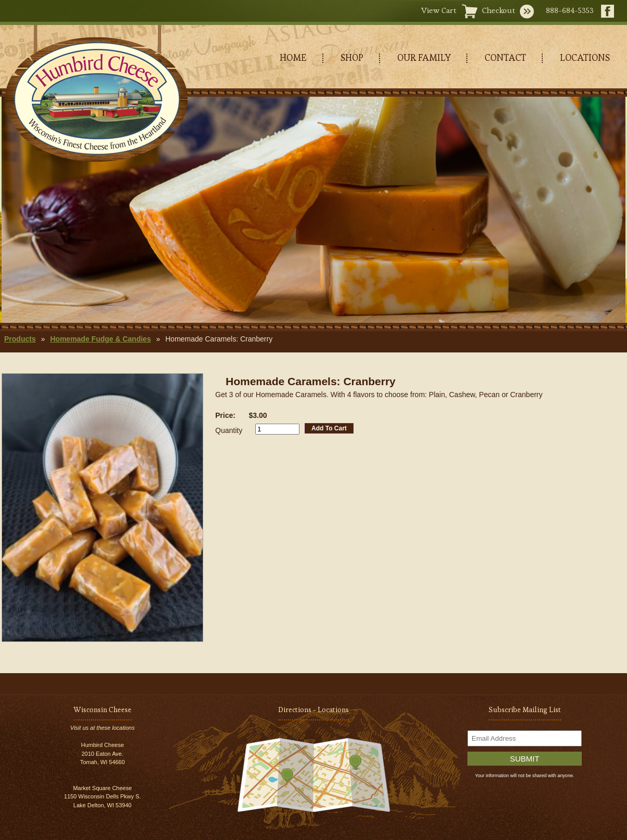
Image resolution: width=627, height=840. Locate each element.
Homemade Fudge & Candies (100, 339)
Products (20, 339)
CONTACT (505, 57)
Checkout (499, 10)
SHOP (352, 57)
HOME (293, 57)
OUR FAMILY (424, 57)
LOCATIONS (585, 57)
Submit (525, 759)
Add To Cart (329, 428)
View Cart (439, 10)
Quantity (229, 430)
